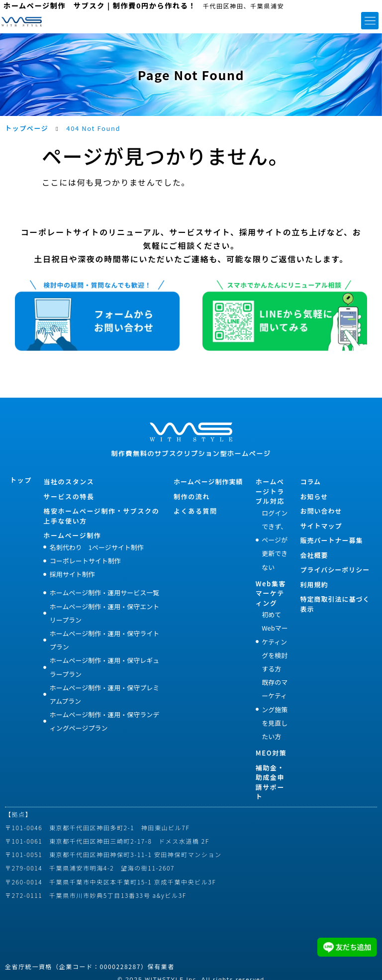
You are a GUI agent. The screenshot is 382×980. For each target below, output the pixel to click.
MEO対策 (271, 753)
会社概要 (314, 555)
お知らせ (314, 496)
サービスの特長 (69, 496)
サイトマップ (321, 526)
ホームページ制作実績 (208, 482)
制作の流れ (192, 496)
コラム (310, 482)
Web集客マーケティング (271, 593)
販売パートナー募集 (331, 540)
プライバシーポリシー (335, 570)
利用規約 (314, 585)
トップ (21, 480)
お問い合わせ (321, 511)
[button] (370, 21)
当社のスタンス (69, 482)
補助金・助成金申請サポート (270, 782)
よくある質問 (195, 511)
